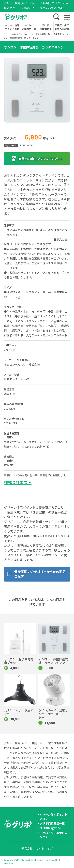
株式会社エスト (18, 482)
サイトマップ (44, 848)
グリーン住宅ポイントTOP (16, 34)
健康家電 (57, 34)
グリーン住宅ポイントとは (12, 27)
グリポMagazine (45, 27)
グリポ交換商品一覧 (29, 27)
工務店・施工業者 (62, 27)
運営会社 (27, 848)
